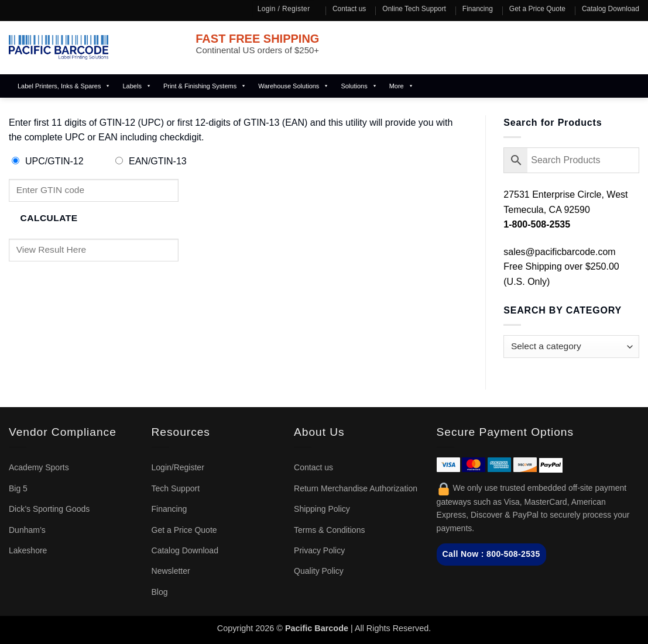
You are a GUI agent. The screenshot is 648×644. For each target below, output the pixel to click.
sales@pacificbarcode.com (559, 252)
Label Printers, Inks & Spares (64, 86)
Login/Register (178, 467)
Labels (137, 86)
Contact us (349, 9)
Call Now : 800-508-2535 (491, 554)
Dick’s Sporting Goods (49, 509)
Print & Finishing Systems (205, 86)
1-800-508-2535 (537, 224)
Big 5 (18, 488)
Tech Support (176, 488)
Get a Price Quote (537, 9)
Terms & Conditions (329, 530)
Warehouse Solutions (294, 86)
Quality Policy (319, 571)
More (402, 86)
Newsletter (171, 571)
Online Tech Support (414, 9)
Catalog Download (611, 9)
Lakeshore (28, 550)
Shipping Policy (322, 509)
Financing (478, 9)
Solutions (359, 86)
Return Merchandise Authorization (356, 488)
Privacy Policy (319, 550)
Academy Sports (39, 467)
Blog (160, 592)
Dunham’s (27, 530)
